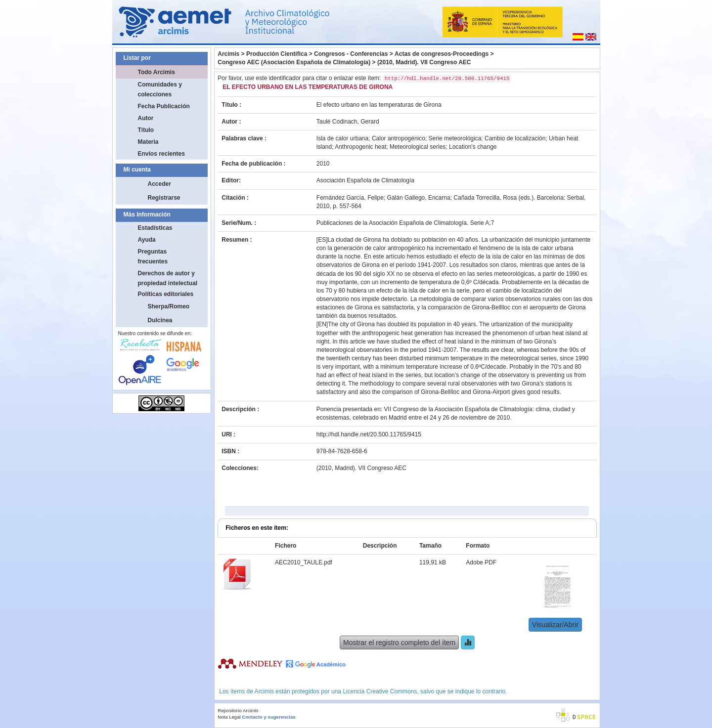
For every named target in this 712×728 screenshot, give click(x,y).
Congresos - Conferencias (351, 54)
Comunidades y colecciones (160, 89)
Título (146, 130)
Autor (146, 118)
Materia (148, 142)
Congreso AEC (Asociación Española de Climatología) (294, 62)
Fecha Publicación (164, 106)
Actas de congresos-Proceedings (442, 54)
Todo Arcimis (156, 72)
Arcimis (228, 54)
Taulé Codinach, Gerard (348, 122)
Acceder (159, 184)
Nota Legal (229, 717)
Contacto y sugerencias (268, 717)
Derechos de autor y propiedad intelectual (168, 278)
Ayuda (147, 240)
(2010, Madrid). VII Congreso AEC (424, 62)
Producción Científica (277, 54)
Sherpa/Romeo (169, 306)
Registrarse (164, 198)
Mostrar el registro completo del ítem (399, 642)
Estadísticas (155, 228)
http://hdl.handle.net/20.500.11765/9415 (369, 434)
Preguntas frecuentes (153, 257)
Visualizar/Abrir (555, 625)
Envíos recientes (161, 154)
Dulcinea (160, 320)
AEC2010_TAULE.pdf (304, 562)
